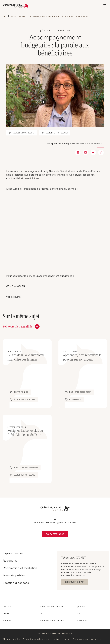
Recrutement (12, 560)
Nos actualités (18, 16)
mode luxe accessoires (51, 606)
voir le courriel (14, 297)
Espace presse (13, 553)
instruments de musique (52, 620)
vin (78, 613)
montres (7, 620)
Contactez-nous (57, 535)
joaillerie (7, 606)
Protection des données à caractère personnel (47, 639)
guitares (81, 606)
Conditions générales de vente (88, 639)
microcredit (83, 620)
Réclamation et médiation (20, 568)
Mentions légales (12, 639)
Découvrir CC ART (76, 583)
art (41, 613)
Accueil (4, 16)
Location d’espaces (16, 583)
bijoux (6, 613)
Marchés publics (14, 575)
